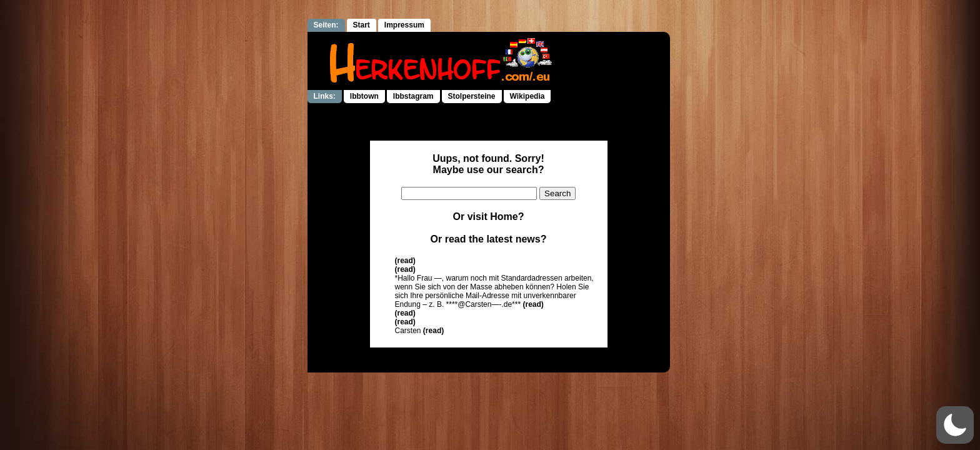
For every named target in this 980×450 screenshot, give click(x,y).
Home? (507, 217)
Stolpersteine (472, 96)
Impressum (404, 25)
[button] (955, 425)
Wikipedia (527, 96)
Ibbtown (364, 96)
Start (362, 25)
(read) (405, 261)
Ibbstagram (413, 96)
